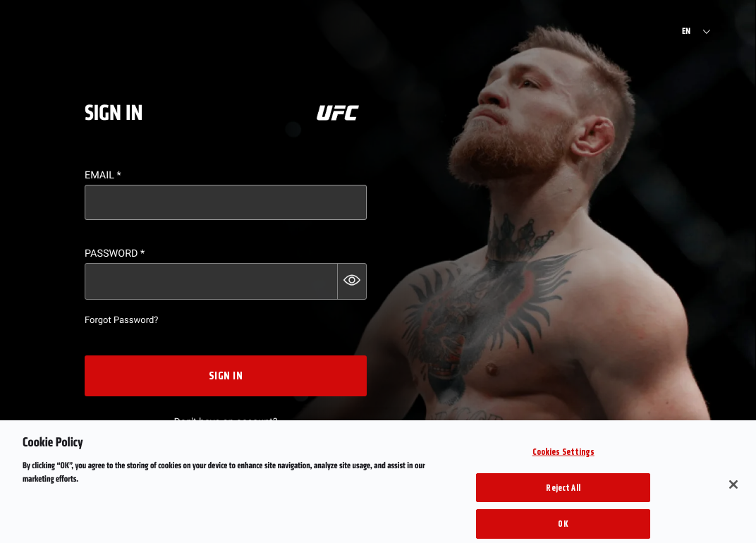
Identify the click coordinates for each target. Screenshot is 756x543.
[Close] (733, 491)
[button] (352, 281)
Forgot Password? (121, 321)
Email (103, 175)
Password (115, 254)
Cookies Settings (563, 458)
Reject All (563, 494)
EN (686, 32)
